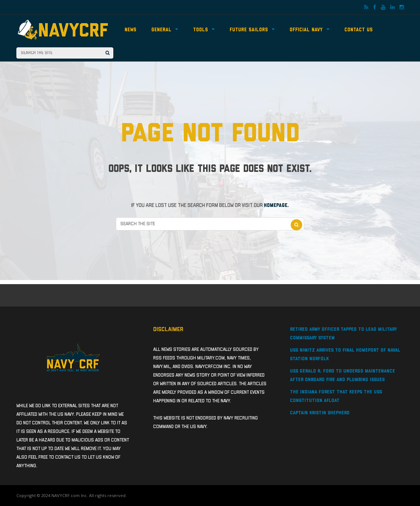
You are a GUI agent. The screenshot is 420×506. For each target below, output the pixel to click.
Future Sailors (252, 29)
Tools (204, 29)
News (130, 30)
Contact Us (359, 30)
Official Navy (310, 29)
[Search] (108, 53)
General (165, 29)
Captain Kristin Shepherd (320, 413)
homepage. (276, 205)
